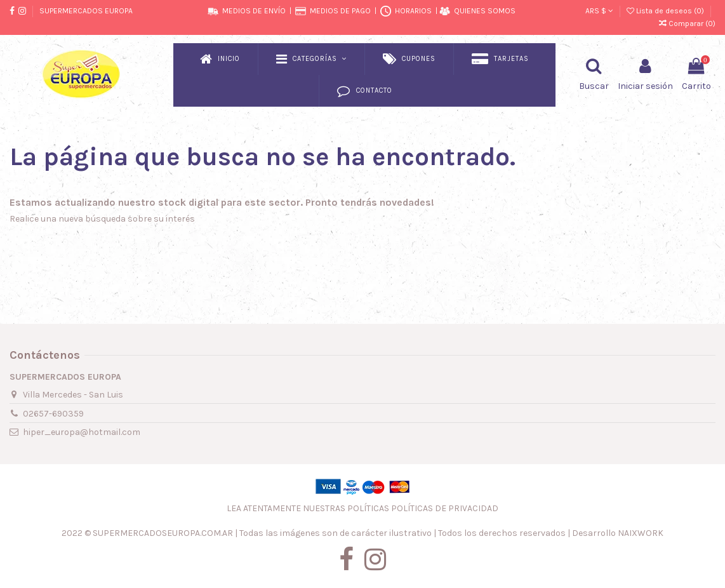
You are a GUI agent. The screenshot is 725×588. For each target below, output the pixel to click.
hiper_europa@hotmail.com (82, 432)
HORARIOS (413, 11)
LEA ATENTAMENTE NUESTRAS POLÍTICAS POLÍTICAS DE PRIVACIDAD (362, 508)
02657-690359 (53, 414)
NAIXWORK (641, 533)
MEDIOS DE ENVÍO (254, 11)
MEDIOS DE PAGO (340, 11)
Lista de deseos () (666, 11)
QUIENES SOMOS (485, 11)
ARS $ (599, 11)
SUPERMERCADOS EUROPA (86, 11)
